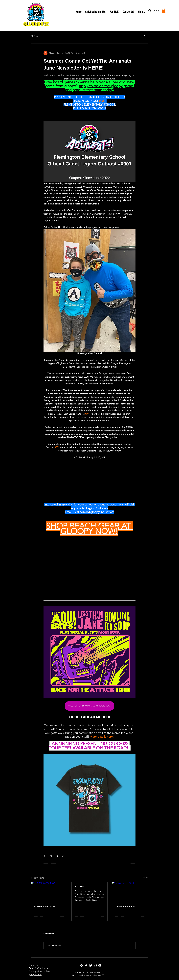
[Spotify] (81, 965)
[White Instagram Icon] (95, 965)
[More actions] (134, 53)
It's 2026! (79, 886)
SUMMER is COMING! (46, 907)
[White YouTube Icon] (100, 965)
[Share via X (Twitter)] (51, 856)
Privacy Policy (35, 965)
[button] (164, 10)
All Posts (34, 36)
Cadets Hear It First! (125, 907)
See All (145, 877)
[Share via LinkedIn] (57, 856)
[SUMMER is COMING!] (49, 892)
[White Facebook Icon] (86, 965)
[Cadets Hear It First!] (130, 892)
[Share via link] (63, 856)
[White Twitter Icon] (91, 965)
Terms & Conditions (38, 968)
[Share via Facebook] (45, 856)
